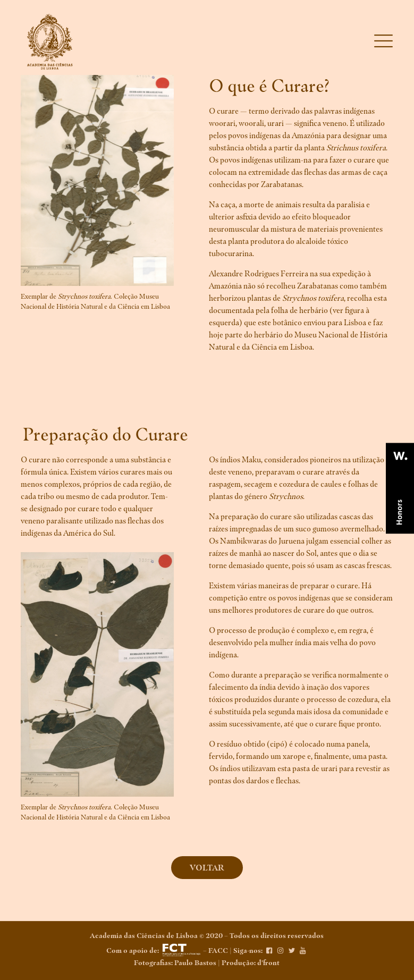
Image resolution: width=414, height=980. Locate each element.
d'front (268, 963)
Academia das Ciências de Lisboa (144, 936)
